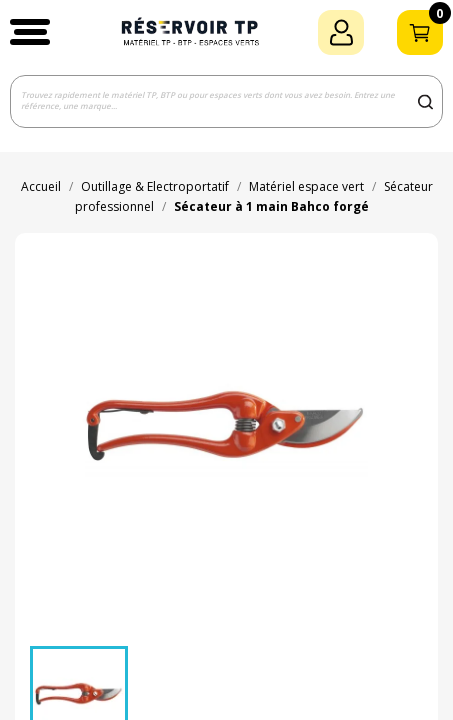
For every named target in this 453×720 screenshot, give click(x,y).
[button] (30, 32)
